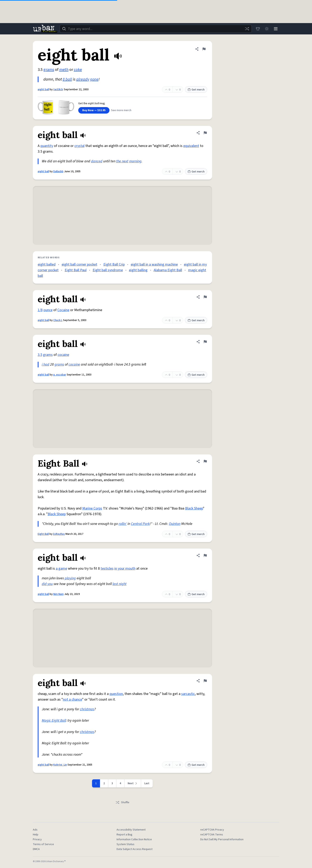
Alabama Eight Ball (168, 270)
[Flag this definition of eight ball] (204, 49)
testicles (107, 569)
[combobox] (156, 29)
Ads (35, 830)
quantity (47, 146)
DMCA (36, 849)
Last (147, 783)
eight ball (43, 89)
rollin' (123, 524)
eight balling (138, 270)
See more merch (121, 110)
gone (94, 79)
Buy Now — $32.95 (94, 110)
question (116, 694)
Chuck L (58, 320)
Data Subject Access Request (135, 849)
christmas (87, 709)
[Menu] (276, 29)
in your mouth (125, 569)
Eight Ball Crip (114, 264)
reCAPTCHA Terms (212, 835)
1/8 (40, 310)
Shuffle (122, 802)
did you (47, 584)
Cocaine (63, 310)
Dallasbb (58, 171)
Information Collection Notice (134, 839)
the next (122, 161)
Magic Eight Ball (54, 721)
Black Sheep (194, 508)
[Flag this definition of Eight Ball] (205, 461)
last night (120, 584)
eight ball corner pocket (79, 264)
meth (64, 70)
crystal (79, 146)
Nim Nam (58, 594)
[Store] (258, 29)
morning (135, 161)
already (83, 79)
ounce (48, 310)
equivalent (191, 146)
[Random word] (247, 29)
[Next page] (133, 783)
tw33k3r (58, 89)
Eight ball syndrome (108, 270)
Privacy (37, 839)
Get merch (196, 90)
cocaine (63, 355)
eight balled (47, 264)
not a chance (72, 699)
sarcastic (188, 694)
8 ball (67, 79)
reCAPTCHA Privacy (212, 830)
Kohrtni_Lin (60, 765)
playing (70, 578)
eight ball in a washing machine (154, 264)
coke (78, 70)
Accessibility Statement (131, 830)
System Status (125, 844)
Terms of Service (43, 844)
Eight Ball (43, 534)
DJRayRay (59, 534)
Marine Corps (92, 508)
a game (61, 569)
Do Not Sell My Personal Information (222, 839)
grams (49, 70)
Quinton (175, 524)
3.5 (40, 355)
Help (36, 835)
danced (97, 161)
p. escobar (60, 375)
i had (46, 364)
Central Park (140, 524)
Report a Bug (124, 835)
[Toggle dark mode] (267, 29)
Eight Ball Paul (76, 270)
